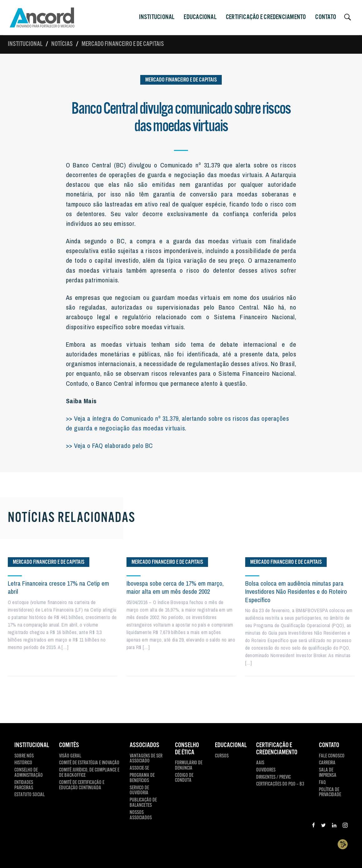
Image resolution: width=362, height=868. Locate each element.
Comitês (69, 745)
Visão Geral (70, 756)
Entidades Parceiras (24, 786)
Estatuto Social (30, 795)
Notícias (62, 44)
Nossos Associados (141, 816)
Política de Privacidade (330, 793)
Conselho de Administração (29, 773)
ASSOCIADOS (144, 745)
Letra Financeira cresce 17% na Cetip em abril (58, 587)
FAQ (322, 783)
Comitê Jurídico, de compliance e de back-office (89, 773)
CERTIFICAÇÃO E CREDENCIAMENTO (266, 17)
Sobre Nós (24, 756)
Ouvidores (266, 770)
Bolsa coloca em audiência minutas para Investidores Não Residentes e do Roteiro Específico (296, 592)
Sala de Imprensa (328, 773)
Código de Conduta (184, 778)
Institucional (25, 44)
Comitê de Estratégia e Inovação (89, 763)
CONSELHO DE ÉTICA (187, 749)
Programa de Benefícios (142, 778)
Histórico (23, 763)
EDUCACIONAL (231, 745)
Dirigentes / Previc (273, 778)
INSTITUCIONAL (157, 17)
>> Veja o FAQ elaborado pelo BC (109, 445)
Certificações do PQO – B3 (280, 784)
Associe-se (139, 769)
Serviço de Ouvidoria (139, 791)
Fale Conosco (332, 756)
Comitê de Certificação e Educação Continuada (82, 786)
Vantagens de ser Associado (146, 759)
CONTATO (326, 17)
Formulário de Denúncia (189, 766)
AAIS (260, 763)
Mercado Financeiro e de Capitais (123, 44)
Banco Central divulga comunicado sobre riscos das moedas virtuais (181, 118)
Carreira (327, 763)
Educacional (200, 17)
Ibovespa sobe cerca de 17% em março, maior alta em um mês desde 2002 (175, 587)
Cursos (222, 756)
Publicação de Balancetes (143, 803)
